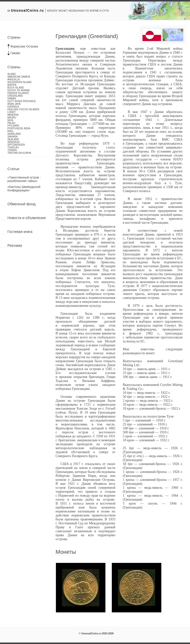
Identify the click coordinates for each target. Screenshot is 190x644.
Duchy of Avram (18, 90)
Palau (11, 123)
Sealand (13, 139)
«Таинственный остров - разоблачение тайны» (24, 179)
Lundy (12, 112)
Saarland (14, 134)
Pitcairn (13, 126)
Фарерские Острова (24, 46)
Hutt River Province (22, 101)
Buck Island (16, 88)
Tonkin (12, 150)
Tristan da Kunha (19, 153)
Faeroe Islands (18, 93)
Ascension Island (20, 82)
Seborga (13, 142)
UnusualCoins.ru (28, 10)
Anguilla (13, 79)
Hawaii (12, 99)
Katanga (13, 107)
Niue (10, 120)
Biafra (12, 85)
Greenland (15, 96)
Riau (10, 131)
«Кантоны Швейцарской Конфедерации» (24, 189)
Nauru (12, 118)
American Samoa (19, 77)
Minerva (13, 115)
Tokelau (13, 147)
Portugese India (19, 128)
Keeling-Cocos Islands (23, 109)
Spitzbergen (16, 145)
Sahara (12, 137)
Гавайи (15, 53)
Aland (12, 74)
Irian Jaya (14, 104)
